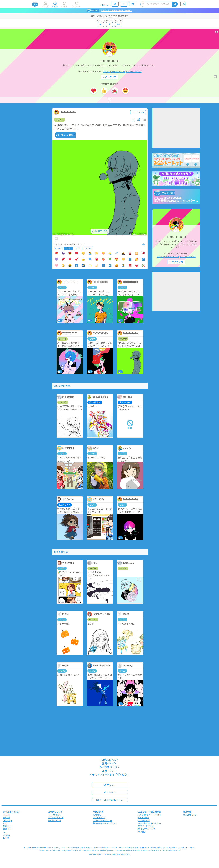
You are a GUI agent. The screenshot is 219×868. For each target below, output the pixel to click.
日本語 (6, 838)
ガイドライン (99, 818)
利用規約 (97, 815)
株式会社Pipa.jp (190, 815)
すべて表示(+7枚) (100, 231)
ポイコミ (142, 832)
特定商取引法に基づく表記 (105, 823)
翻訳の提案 (15, 812)
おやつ (78, 248)
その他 (88, 248)
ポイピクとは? (55, 815)
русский (7, 835)
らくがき (59, 120)
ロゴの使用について (147, 829)
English (6, 815)
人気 (68, 248)
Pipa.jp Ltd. (126, 854)
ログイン (109, 785)
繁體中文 (7, 829)
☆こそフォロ (109, 77)
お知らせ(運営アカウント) (149, 815)
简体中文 (7, 826)
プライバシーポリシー (103, 820)
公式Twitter (143, 818)
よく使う (58, 248)
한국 (5, 823)
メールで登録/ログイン (110, 800)
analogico (115, 854)
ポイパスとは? (55, 820)
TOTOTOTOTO (110, 61)
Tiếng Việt (8, 820)
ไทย (5, 832)
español (7, 818)
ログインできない (146, 826)
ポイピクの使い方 (56, 818)
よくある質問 (144, 820)
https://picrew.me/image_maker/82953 (122, 71)
